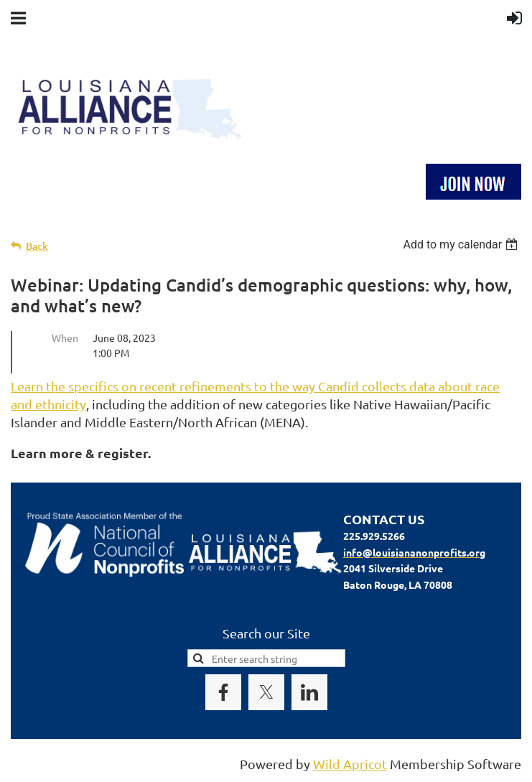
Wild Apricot (350, 764)
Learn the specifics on (75, 386)
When (65, 338)
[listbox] (462, 245)
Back (37, 246)
